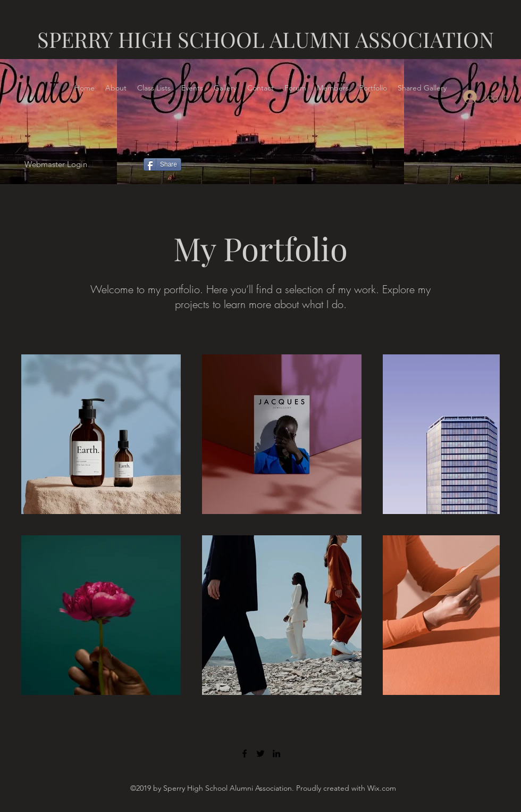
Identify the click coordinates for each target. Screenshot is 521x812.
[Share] (162, 164)
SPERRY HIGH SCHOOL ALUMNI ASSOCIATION (266, 39)
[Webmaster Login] (56, 165)
